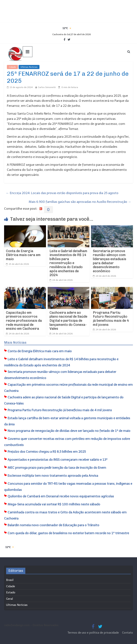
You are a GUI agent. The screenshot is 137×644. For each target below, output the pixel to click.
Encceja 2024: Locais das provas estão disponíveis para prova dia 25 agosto (62, 193)
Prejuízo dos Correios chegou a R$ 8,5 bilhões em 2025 (47, 452)
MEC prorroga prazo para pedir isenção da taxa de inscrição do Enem (57, 468)
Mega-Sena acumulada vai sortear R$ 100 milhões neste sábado (54, 504)
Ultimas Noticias (29, 67)
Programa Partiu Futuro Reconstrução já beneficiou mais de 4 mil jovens (111, 319)
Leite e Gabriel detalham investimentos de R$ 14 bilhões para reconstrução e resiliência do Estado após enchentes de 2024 (68, 263)
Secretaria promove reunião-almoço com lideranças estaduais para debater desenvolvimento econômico (110, 261)
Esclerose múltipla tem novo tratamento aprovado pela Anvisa (53, 476)
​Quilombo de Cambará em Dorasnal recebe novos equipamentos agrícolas (61, 496)
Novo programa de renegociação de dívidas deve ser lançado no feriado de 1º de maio (69, 431)
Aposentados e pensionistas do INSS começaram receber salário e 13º (58, 460)
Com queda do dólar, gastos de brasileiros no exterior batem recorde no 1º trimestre (68, 533)
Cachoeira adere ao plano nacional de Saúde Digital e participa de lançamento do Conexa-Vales (68, 321)
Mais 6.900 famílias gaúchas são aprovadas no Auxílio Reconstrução (80, 202)
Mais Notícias (15, 343)
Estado (11, 592)
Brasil (10, 580)
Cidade (12, 67)
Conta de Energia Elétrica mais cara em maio (23, 255)
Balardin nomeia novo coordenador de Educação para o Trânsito (53, 525)
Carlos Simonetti (47, 87)
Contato (128, 633)
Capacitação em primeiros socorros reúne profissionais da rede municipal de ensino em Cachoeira (24, 321)
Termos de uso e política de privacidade (94, 633)
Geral (9, 599)
